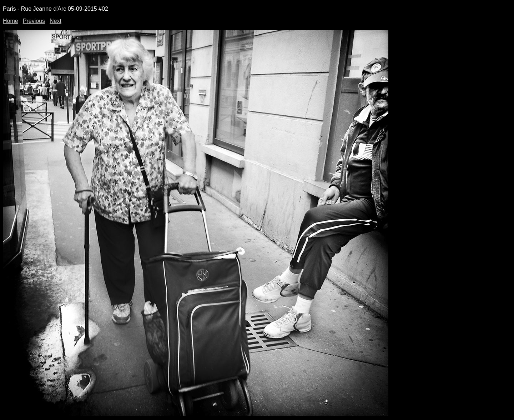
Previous (34, 21)
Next (56, 21)
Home (11, 21)
